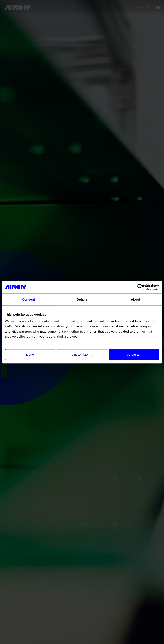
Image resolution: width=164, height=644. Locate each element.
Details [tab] (82, 299)
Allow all (134, 354)
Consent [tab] (29, 299)
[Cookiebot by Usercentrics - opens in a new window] (140, 287)
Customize (82, 354)
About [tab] (136, 299)
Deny (30, 354)
